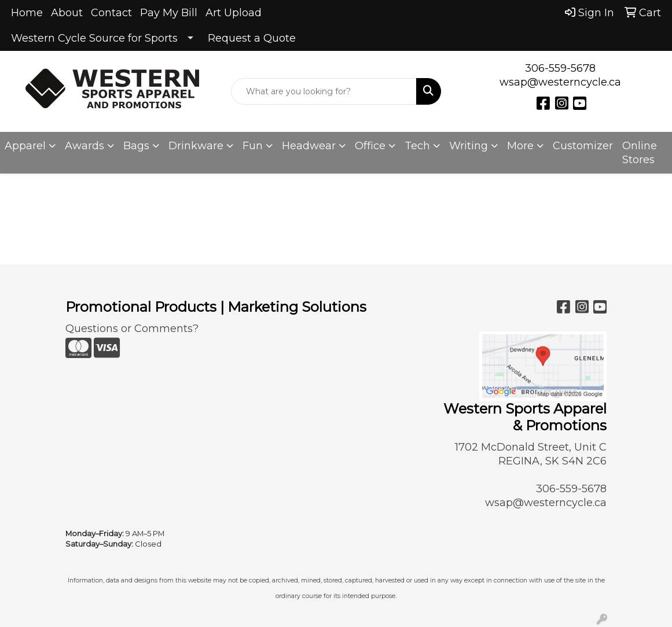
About (67, 13)
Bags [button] (136, 146)
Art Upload (234, 13)
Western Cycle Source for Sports (94, 38)
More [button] (520, 146)
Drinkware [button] (196, 146)
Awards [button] (85, 146)
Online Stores (640, 153)
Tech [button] (417, 146)
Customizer (583, 146)
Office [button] (370, 146)
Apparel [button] (25, 146)
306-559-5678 (560, 68)
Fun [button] (253, 146)
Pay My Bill (169, 13)
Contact (111, 13)
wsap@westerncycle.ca (560, 82)
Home (27, 13)
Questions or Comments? (132, 329)
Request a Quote (252, 38)
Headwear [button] (309, 146)
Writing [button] (469, 146)
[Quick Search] (324, 91)
